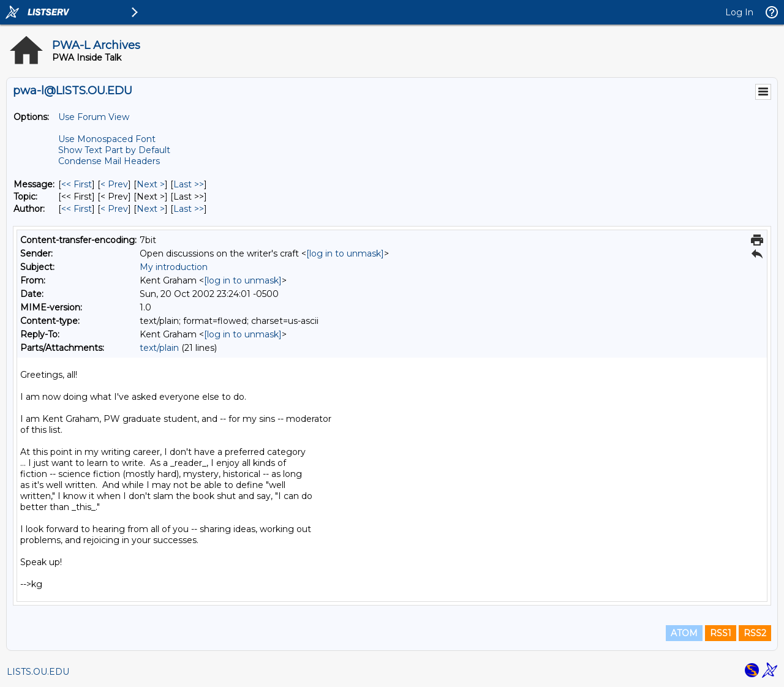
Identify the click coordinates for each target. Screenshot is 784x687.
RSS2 (755, 633)
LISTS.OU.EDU (38, 672)
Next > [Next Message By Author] (151, 209)
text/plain (159, 348)
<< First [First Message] (77, 184)
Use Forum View (94, 117)
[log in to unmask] (345, 253)
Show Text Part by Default (114, 150)
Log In (739, 12)
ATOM (684, 633)
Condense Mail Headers (109, 161)
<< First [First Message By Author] (77, 209)
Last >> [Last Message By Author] (189, 209)
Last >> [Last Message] (189, 184)
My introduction (174, 267)
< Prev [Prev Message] (114, 184)
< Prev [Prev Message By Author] (114, 209)
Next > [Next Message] (151, 184)
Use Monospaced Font (107, 139)
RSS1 (721, 633)
